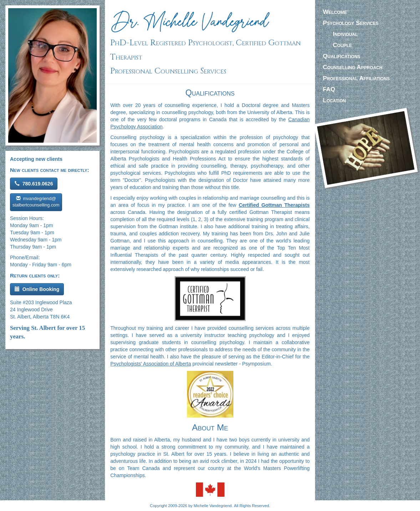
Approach (353, 67)
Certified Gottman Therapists (274, 205)
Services (351, 23)
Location (335, 100)
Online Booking (37, 289)
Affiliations (356, 78)
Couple (342, 45)
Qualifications (342, 56)
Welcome (335, 12)
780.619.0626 (34, 184)
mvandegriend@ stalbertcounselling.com (36, 202)
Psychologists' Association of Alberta (151, 364)
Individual (345, 34)
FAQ (329, 89)
